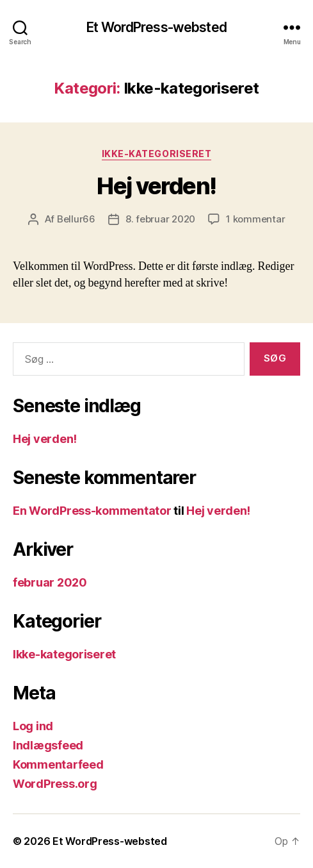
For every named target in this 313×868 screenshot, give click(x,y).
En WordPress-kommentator (92, 511)
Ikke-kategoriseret (156, 154)
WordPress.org (55, 784)
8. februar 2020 (160, 219)
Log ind (33, 726)
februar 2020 (50, 582)
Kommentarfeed (58, 764)
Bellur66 (76, 219)
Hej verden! (156, 186)
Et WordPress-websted (156, 27)
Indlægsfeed (48, 745)
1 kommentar (255, 219)
